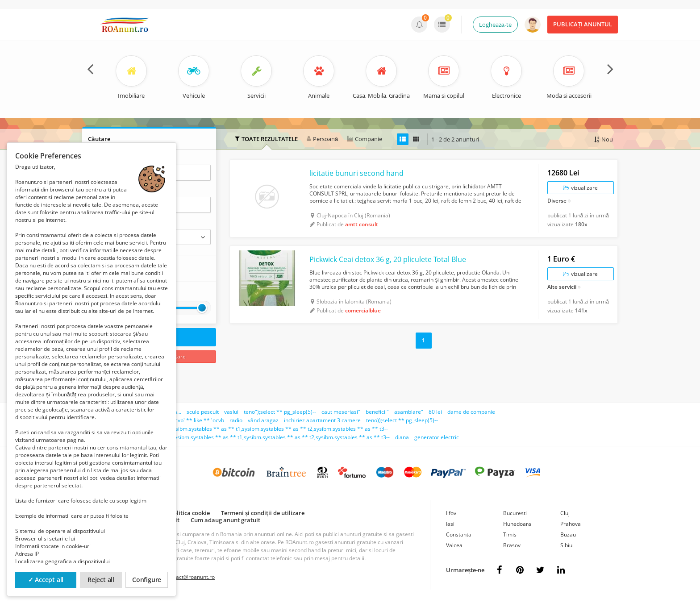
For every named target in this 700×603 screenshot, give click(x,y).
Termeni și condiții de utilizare (263, 513)
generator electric (437, 437)
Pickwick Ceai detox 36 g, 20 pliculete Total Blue (388, 259)
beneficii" (377, 412)
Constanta (459, 534)
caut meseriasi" (341, 412)
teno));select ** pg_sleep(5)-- (402, 420)
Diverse (557, 201)
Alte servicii (562, 287)
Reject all (101, 580)
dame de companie (471, 412)
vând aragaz (263, 420)
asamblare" (409, 412)
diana (402, 437)
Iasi (450, 524)
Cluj (565, 513)
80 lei (435, 412)
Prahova (571, 524)
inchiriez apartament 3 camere (322, 420)
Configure (147, 580)
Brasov (512, 545)
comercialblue (363, 310)
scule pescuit (203, 412)
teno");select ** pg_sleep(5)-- (280, 412)
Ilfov (451, 513)
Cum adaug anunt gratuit (225, 520)
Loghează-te (495, 25)
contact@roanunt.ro (190, 577)
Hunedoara (517, 524)
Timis (510, 534)
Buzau (568, 534)
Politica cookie (190, 513)
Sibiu (566, 545)
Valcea (454, 545)
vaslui (231, 412)
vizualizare (580, 188)
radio (236, 420)
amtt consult (362, 224)
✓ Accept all (46, 580)
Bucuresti (515, 513)
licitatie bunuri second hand (356, 173)
